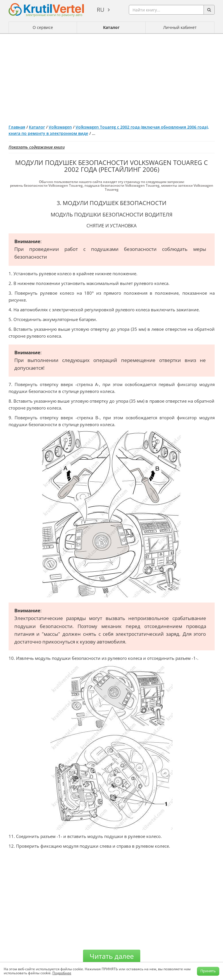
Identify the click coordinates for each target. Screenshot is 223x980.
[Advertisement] (112, 77)
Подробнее (62, 973)
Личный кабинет (180, 27)
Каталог (111, 27)
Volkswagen (60, 127)
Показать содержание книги (37, 147)
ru (101, 10)
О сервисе (43, 27)
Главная (17, 127)
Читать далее (112, 956)
